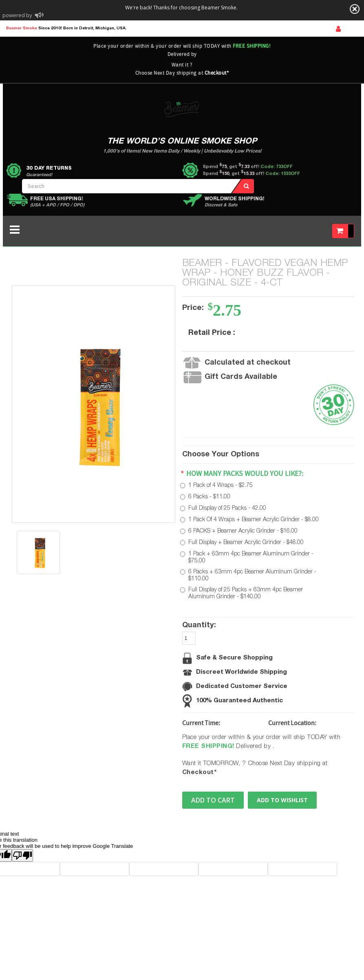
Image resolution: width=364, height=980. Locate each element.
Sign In (338, 29)
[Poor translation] (22, 855)
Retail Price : (212, 333)
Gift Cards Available (241, 377)
